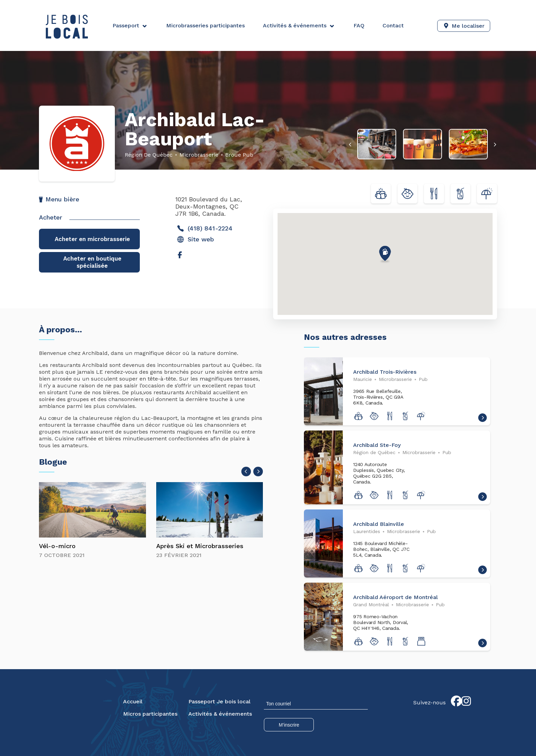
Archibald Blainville (379, 525)
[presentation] (353, 145)
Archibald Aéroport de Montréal (396, 598)
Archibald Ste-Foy (377, 446)
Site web (195, 239)
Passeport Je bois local (219, 702)
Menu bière (62, 199)
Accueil (133, 702)
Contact (392, 25)
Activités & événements (294, 25)
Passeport (126, 25)
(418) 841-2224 (205, 228)
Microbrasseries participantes (205, 25)
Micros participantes (150, 714)
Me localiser (468, 25)
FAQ (358, 25)
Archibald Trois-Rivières (385, 373)
